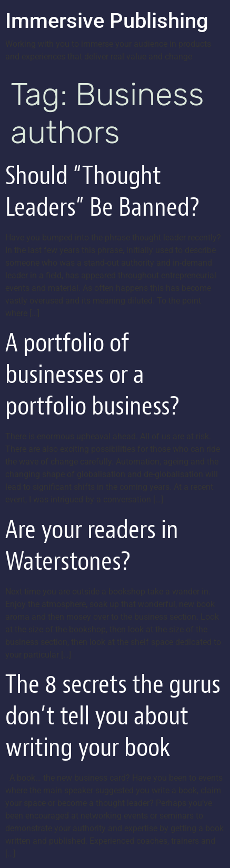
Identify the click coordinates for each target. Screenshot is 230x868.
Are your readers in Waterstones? (92, 545)
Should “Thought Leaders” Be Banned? (102, 191)
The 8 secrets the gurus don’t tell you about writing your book (113, 716)
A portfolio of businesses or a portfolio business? (92, 374)
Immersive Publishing (107, 21)
